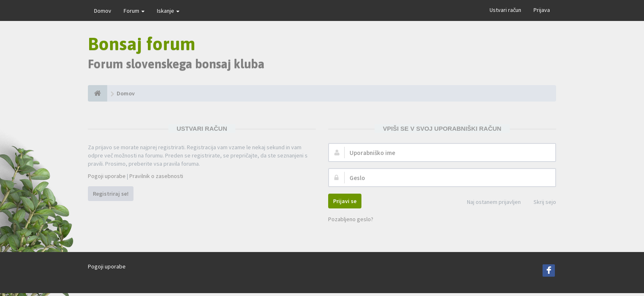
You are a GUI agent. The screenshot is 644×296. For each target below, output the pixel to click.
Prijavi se (345, 201)
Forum (134, 11)
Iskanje (168, 11)
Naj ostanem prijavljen (489, 202)
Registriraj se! (111, 194)
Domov (103, 11)
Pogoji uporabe (107, 176)
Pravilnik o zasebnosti (156, 176)
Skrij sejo (540, 202)
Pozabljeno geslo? (351, 219)
